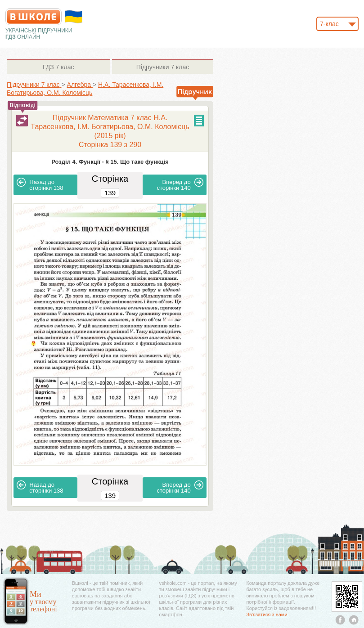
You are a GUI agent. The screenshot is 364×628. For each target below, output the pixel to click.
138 (40, 184)
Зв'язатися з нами (267, 615)
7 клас (58, 67)
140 (180, 184)
